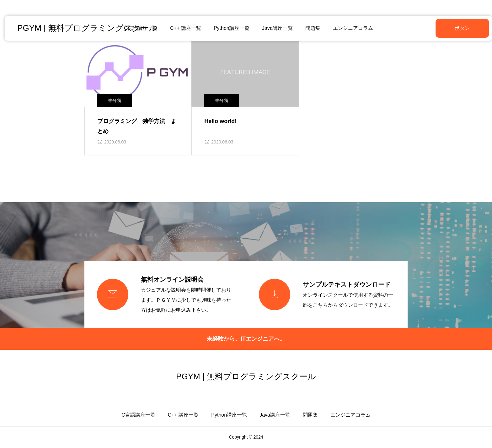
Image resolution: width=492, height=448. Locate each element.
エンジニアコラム (350, 28)
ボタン (447, 28)
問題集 (310, 28)
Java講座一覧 (275, 28)
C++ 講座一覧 (183, 28)
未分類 (115, 100)
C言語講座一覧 (138, 415)
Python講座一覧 (229, 28)
